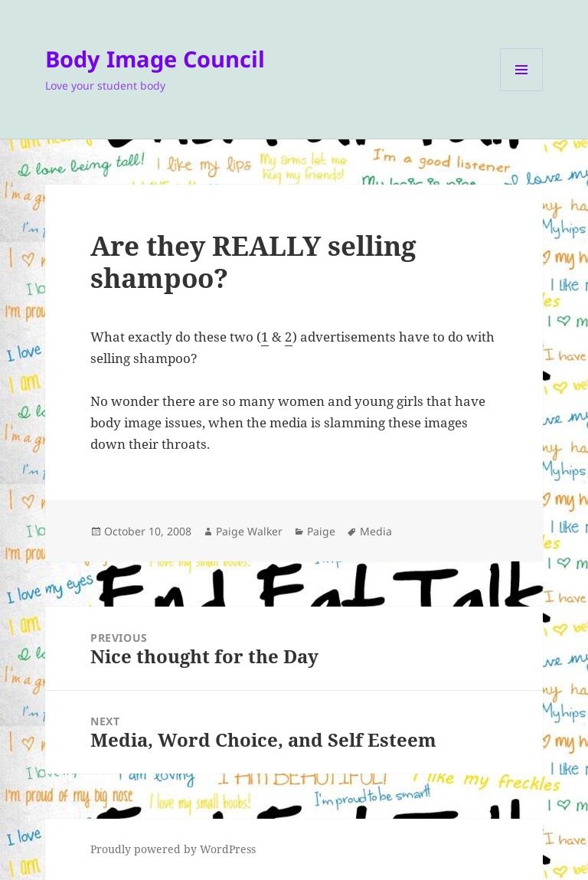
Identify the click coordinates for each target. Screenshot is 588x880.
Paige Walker (249, 531)
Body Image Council (155, 59)
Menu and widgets (522, 91)
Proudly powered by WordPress (173, 849)
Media (376, 531)
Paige (321, 531)
